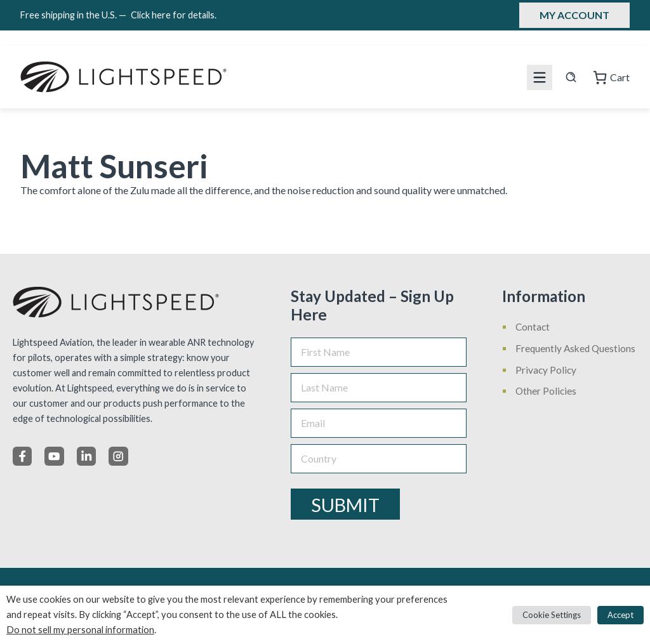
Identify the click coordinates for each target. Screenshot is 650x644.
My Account (574, 15)
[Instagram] (118, 456)
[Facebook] (22, 456)
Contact (533, 327)
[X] (54, 456)
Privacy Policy (546, 370)
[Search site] (571, 77)
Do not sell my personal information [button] (80, 630)
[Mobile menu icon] (540, 77)
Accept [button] (620, 615)
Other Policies (546, 391)
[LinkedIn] (86, 456)
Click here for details (174, 15)
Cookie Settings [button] (552, 615)
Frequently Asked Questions (575, 348)
